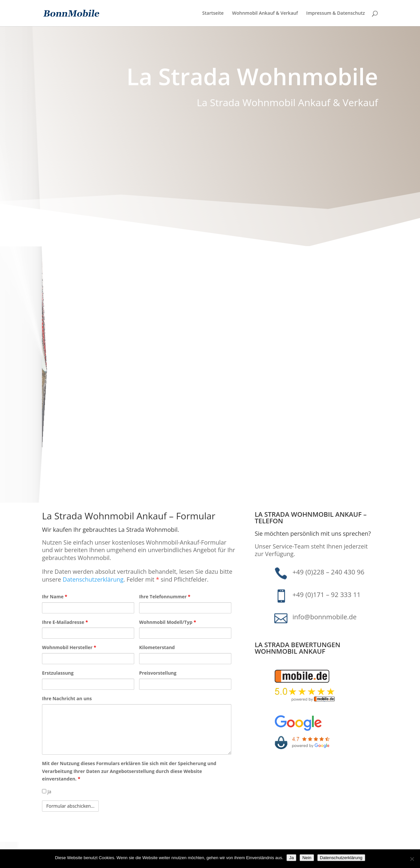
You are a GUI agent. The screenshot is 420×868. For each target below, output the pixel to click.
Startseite (213, 13)
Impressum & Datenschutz (336, 13)
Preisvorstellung (158, 673)
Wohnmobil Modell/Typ (168, 622)
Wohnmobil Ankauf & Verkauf (265, 13)
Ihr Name (55, 597)
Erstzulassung (58, 673)
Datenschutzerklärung (93, 579)
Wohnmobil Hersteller (69, 647)
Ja (47, 791)
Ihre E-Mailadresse (65, 622)
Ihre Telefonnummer (165, 597)
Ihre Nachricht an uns (67, 698)
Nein (307, 858)
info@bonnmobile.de (325, 617)
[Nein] (412, 859)
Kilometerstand (157, 647)
